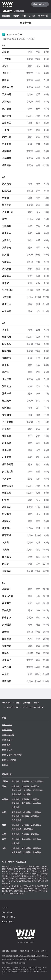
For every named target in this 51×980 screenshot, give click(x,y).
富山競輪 (25, 816)
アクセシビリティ (9, 917)
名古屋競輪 (16, 812)
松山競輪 (16, 843)
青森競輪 (25, 781)
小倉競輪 (16, 848)
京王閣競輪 (16, 794)
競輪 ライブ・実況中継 (12, 755)
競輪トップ (7, 725)
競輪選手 (6, 765)
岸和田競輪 (28, 829)
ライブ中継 (43, 16)
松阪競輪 (35, 816)
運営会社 (5, 951)
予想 (24, 16)
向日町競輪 (36, 825)
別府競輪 (27, 852)
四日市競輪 (16, 820)
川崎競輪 (35, 799)
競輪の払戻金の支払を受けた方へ (14, 963)
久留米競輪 (26, 848)
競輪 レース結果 (9, 760)
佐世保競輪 (16, 852)
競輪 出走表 (7, 740)
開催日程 (6, 16)
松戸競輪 (16, 799)
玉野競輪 (16, 834)
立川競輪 (27, 794)
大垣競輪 (37, 812)
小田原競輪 (26, 803)
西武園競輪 (38, 790)
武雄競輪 (37, 848)
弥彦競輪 (16, 786)
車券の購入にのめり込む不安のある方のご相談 (19, 959)
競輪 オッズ (7, 750)
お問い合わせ (7, 912)
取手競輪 (35, 786)
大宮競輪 (27, 790)
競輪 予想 (6, 745)
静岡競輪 (16, 807)
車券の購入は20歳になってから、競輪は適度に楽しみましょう (25, 956)
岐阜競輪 (27, 812)
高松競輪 (16, 839)
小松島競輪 (26, 839)
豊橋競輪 (16, 816)
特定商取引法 (24, 951)
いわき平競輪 (37, 781)
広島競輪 (25, 834)
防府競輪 (35, 834)
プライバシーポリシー (40, 951)
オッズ (32, 16)
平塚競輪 (16, 803)
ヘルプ (5, 908)
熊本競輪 (37, 852)
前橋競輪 (25, 786)
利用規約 (14, 951)
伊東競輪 (37, 803)
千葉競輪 (25, 799)
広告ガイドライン (9, 922)
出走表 (16, 16)
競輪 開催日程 (8, 735)
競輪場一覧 (7, 730)
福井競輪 (16, 825)
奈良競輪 (25, 825)
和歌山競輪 (16, 829)
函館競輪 (16, 781)
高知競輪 (37, 839)
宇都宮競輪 (16, 790)
